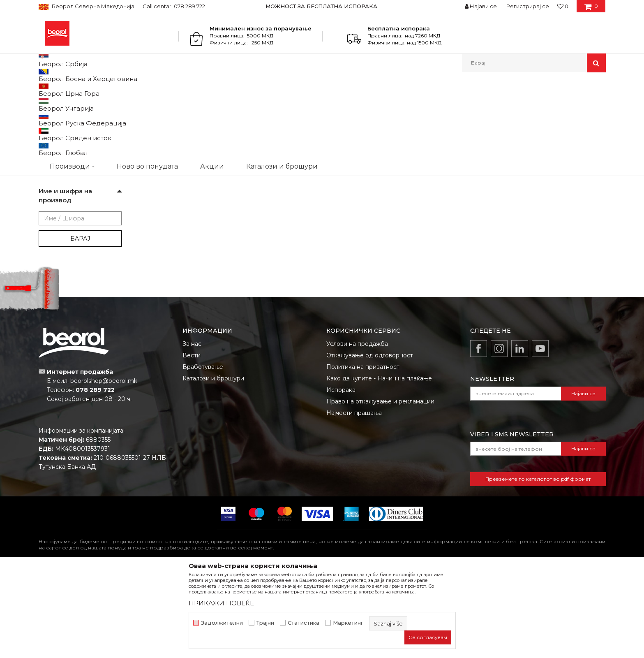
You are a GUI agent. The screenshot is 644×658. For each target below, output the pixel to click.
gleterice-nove (65, 262)
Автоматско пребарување (352, 103)
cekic (53, 252)
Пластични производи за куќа (78, 166)
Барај (80, 323)
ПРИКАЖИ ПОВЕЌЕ (221, 603)
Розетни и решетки (68, 200)
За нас (192, 429)
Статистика (304, 623)
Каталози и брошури (213, 463)
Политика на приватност (363, 452)
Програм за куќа (173, 90)
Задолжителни (222, 623)
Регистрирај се (528, 6)
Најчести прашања (354, 498)
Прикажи (509, 103)
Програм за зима (64, 181)
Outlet (55, 232)
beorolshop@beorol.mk (104, 466)
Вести (192, 440)
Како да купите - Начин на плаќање (379, 463)
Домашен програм (120, 90)
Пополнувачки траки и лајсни (77, 138)
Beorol (46, 90)
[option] (322, 6)
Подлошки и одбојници (74, 191)
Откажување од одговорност (370, 440)
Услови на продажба (357, 429)
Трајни (265, 623)
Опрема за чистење (69, 152)
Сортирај (410, 103)
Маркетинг (348, 623)
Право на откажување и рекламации (380, 486)
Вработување (203, 452)
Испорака (341, 475)
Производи (75, 90)
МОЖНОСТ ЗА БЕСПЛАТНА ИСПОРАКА (321, 6)
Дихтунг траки (62, 123)
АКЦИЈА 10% (62, 242)
